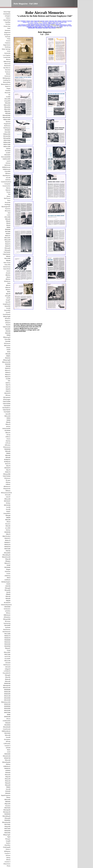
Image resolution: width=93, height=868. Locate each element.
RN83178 (8, 472)
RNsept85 (7, 590)
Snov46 (8, 789)
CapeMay (8, 22)
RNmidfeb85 (7, 727)
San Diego (38, 25)
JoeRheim (7, 580)
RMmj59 (8, 598)
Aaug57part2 (7, 304)
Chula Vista (7, 26)
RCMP (9, 565)
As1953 (8, 97)
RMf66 (8, 420)
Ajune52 (8, 302)
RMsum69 (7, 240)
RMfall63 (8, 802)
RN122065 (7, 625)
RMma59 (8, 520)
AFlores (8, 856)
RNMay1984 (7, 134)
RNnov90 (8, 735)
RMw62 (8, 221)
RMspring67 (7, 835)
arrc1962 (8, 528)
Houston (8, 524)
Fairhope (8, 37)
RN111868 (7, 634)
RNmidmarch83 (6, 702)
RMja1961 (7, 111)
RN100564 (7, 725)
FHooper (8, 839)
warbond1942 (6, 429)
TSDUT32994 (7, 402)
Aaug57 (8, 300)
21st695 (8, 379)
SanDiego (7, 205)
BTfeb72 (8, 323)
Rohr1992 (7, 339)
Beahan (8, 122)
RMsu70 (8, 424)
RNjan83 (8, 777)
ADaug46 (8, 296)
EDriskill (8, 667)
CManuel (8, 288)
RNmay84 (7, 248)
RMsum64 (7, 416)
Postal (8, 192)
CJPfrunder (7, 744)
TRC (9, 381)
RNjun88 (8, 559)
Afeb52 (8, 584)
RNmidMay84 (6, 555)
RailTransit (7, 198)
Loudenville (36, 24)
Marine (8, 188)
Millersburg (7, 62)
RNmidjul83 (7, 810)
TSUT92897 (7, 412)
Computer (7, 184)
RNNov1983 (7, 120)
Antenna (8, 180)
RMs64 (8, 225)
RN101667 (7, 155)
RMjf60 (8, 453)
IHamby (8, 441)
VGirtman (8, 572)
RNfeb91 (8, 793)
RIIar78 (8, 470)
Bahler (8, 798)
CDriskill (8, 663)
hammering (7, 623)
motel (9, 752)
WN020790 (7, 758)
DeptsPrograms (6, 795)
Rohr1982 (7, 132)
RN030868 (7, 607)
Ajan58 (8, 592)
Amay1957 (7, 101)
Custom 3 (7, 746)
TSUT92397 (7, 406)
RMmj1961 (7, 107)
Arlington (8, 16)
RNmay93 (7, 250)
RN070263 (7, 808)
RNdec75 (8, 540)
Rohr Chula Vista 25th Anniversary (7, 265)
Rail (9, 194)
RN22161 (8, 358)
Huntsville (7, 53)
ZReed (8, 522)
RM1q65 (8, 458)
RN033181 (7, 642)
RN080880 (7, 640)
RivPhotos (7, 126)
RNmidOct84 (7, 756)
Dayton (8, 843)
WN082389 (7, 683)
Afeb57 (8, 511)
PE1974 (8, 325)
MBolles (8, 275)
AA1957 (8, 153)
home (19, 21)
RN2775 (8, 385)
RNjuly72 (8, 375)
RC (9, 95)
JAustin (8, 273)
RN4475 (8, 389)
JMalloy (8, 764)
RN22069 (8, 364)
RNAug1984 (7, 138)
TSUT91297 (7, 252)
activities (8, 611)
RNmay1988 (7, 474)
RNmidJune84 (6, 557)
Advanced (7, 76)
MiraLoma (7, 64)
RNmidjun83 (7, 812)
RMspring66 (7, 317)
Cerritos (8, 24)
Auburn (8, 18)
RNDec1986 (7, 144)
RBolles (8, 279)
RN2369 (8, 366)
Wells (9, 292)
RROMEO (8, 130)
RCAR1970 (7, 603)
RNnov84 (8, 760)
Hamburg (8, 47)
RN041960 (7, 754)
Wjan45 (8, 294)
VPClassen (7, 344)
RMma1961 (7, 105)
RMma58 (8, 451)
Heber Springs (6, 49)
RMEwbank (7, 615)
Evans (9, 439)
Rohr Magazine (39, 28)
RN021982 (7, 833)
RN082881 (7, 820)
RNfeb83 (8, 723)
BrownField (7, 20)
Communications (6, 182)
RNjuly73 (8, 377)
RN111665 (7, 259)
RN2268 (8, 331)
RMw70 (8, 534)
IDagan (8, 569)
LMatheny (7, 576)
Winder (8, 74)
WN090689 (7, 690)
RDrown (8, 395)
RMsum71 (7, 563)
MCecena (8, 211)
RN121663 (7, 733)
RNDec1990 (7, 147)
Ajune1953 (7, 310)
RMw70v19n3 (6, 536)
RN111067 (7, 238)
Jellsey (8, 858)
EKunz (8, 719)
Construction (6, 186)
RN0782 (8, 551)
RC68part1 (7, 460)
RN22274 (8, 244)
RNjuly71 (8, 321)
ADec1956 (7, 217)
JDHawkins (7, 617)
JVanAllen (7, 845)
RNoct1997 (7, 652)
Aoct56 (8, 507)
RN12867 (8, 329)
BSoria (8, 860)
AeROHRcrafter (31, 28)
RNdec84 (8, 781)
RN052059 (7, 831)
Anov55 (8, 737)
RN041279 (7, 545)
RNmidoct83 (7, 688)
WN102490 (7, 710)
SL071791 (7, 657)
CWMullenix (7, 766)
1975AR (8, 748)
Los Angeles (7, 55)
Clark (9, 28)
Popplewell (7, 124)
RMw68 (8, 261)
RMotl (9, 578)
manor (8, 271)
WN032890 (7, 708)
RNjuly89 (8, 785)
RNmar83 (8, 775)
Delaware (8, 30)
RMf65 (8, 227)
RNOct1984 (7, 140)
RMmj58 (8, 516)
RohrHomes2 (6, 632)
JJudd (9, 650)
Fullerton (8, 43)
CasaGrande (7, 729)
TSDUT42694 (7, 476)
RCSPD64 (7, 431)
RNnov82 (8, 681)
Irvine (9, 51)
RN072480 (7, 549)
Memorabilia (7, 82)
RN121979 (7, 393)
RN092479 (7, 638)
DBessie (8, 433)
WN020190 (7, 704)
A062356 (8, 586)
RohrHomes (7, 630)
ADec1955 (7, 99)
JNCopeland (7, 397)
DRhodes (8, 445)
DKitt (9, 283)
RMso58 (8, 596)
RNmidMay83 (6, 816)
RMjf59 (8, 518)
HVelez (8, 348)
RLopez (8, 480)
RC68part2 (7, 462)
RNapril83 (7, 827)
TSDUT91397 (7, 254)
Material (8, 190)
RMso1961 (7, 109)
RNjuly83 (8, 783)
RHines (8, 613)
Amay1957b (7, 514)
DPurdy (8, 742)
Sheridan (8, 70)
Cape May (42, 21)
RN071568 (7, 654)
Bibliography (7, 78)
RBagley (8, 561)
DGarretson (7, 864)
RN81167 (8, 236)
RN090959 (7, 814)
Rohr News (45, 28)
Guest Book (7, 269)
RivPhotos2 (7, 128)
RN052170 (7, 636)
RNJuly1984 (7, 136)
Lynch (9, 161)
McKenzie (7, 165)
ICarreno (8, 209)
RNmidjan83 (7, 686)
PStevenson (7, 447)
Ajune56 (8, 414)
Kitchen (8, 163)
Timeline (8, 91)
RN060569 (7, 449)
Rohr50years (7, 176)
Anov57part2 (7, 314)
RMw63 (8, 256)
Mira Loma (51, 23)
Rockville (8, 203)
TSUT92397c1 (6, 408)
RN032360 (7, 644)
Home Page (7, 12)
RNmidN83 (7, 553)
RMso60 (8, 526)
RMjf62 (8, 787)
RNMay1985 (7, 142)
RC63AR (8, 791)
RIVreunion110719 (6, 493)
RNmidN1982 (7, 115)
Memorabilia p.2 (6, 84)
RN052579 (7, 547)
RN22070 (8, 368)
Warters (8, 290)
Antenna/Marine (31, 26)
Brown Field (37, 21)
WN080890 (7, 706)
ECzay (8, 435)
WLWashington (6, 582)
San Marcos (7, 68)
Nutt (9, 213)
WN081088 (7, 717)
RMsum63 (7, 800)
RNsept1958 (7, 619)
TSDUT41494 (7, 327)
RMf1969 (8, 113)
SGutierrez (7, 281)
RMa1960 (8, 103)
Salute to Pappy (8, 87)
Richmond (7, 66)
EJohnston (7, 609)
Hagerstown (7, 45)
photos (8, 426)
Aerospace (7, 739)
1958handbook (6, 731)
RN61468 (8, 333)
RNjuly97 (8, 648)
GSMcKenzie (7, 169)
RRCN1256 (7, 505)
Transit (70, 26)
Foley (9, 39)
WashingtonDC (6, 207)
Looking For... (41, 27)
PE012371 (7, 538)
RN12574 (8, 242)
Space (9, 196)
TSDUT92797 (7, 410)
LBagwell (8, 669)
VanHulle (8, 628)
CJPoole (8, 443)
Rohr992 (8, 341)
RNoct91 (8, 677)
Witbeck (8, 491)
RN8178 (8, 391)
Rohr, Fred (56, 27)
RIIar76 (8, 466)
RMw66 (8, 422)
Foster (8, 574)
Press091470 (7, 673)
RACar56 (8, 495)
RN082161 (7, 768)
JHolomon (7, 478)
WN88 (9, 715)
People (52, 27)
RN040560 (7, 646)
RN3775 (8, 387)
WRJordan (7, 346)
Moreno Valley (58, 24)
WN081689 (7, 694)
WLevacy (8, 621)
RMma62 (8, 219)
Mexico (8, 59)
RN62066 (8, 229)
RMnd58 (8, 354)
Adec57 (8, 497)
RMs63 (8, 223)
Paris (9, 200)
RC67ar (8, 530)
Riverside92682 (6, 157)
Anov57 (8, 312)
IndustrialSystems (6, 605)
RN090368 (7, 532)
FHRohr (8, 484)
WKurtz (8, 285)
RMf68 (8, 335)
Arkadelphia (7, 14)
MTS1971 (8, 319)
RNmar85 (8, 779)
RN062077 (7, 543)
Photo (9, 866)
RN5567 (8, 234)
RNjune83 (7, 804)
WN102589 (7, 698)
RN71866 (8, 232)
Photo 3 (8, 849)
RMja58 (8, 594)
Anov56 (8, 509)
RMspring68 (7, 360)
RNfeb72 (8, 373)
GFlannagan (7, 399)
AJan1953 (7, 171)
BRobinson (7, 487)
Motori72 (8, 464)
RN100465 (7, 567)
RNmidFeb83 (7, 118)
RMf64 (8, 418)
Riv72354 (8, 151)
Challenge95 (7, 847)
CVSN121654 (7, 721)
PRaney (8, 482)
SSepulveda (7, 489)
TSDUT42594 (7, 404)
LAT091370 (7, 671)
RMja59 (8, 601)
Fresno (8, 41)
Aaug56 (8, 841)
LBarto (8, 277)
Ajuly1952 (7, 306)
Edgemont (7, 33)
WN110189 (7, 700)
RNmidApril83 (6, 822)
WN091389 (7, 692)
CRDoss (8, 437)
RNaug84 (8, 588)
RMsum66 (7, 499)
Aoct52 (8, 308)
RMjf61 (8, 356)
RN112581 (7, 824)
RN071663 (7, 829)
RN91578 (8, 246)
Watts (9, 750)
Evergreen (7, 35)
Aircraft (8, 178)
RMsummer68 (6, 362)
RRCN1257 (7, 501)
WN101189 (7, 696)
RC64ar (8, 503)
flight (9, 837)
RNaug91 (8, 675)
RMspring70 (7, 337)
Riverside (8, 93)
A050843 (8, 771)
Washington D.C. (64, 25)
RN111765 (7, 661)
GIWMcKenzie (6, 167)
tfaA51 (8, 298)
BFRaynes (7, 851)
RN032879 (7, 468)
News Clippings (52, 28)
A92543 (8, 149)
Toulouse (8, 72)
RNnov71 (8, 370)
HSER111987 (7, 159)
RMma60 (8, 455)
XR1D (9, 352)
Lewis (9, 215)
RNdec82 (8, 679)
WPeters (8, 174)
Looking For (7, 80)
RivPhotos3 (7, 665)
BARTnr (8, 383)
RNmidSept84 (6, 762)
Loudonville (7, 57)
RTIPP (9, 350)
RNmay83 (7, 818)
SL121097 (7, 659)
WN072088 (7, 713)
